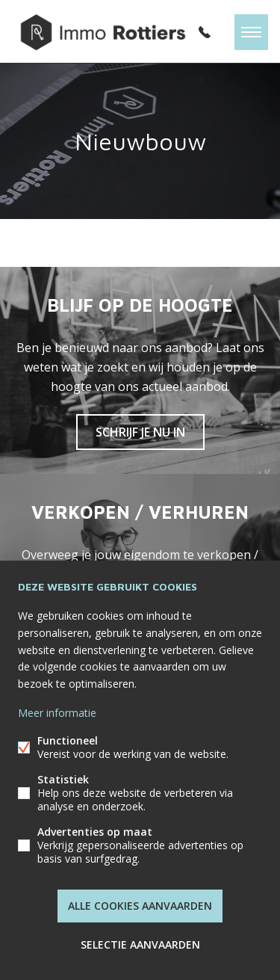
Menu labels (251, 32)
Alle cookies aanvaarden (140, 906)
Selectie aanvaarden (140, 944)
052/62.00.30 (205, 32)
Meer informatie (57, 713)
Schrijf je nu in (140, 432)
